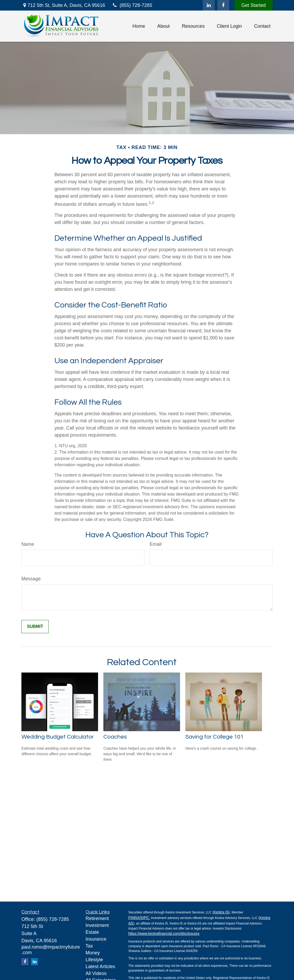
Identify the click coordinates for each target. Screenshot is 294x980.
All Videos (96, 973)
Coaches (115, 737)
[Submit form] (35, 627)
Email (156, 544)
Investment (97, 925)
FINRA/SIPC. (139, 918)
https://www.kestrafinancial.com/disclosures (164, 934)
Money (93, 953)
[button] (139, 26)
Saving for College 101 (214, 737)
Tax (89, 946)
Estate (92, 932)
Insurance (96, 939)
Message (31, 579)
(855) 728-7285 (132, 5)
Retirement (97, 918)
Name (28, 544)
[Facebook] (223, 5)
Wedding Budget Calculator (58, 737)
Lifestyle (94, 960)
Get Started (254, 5)
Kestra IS (221, 912)
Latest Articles (100, 967)
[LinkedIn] (209, 5)
